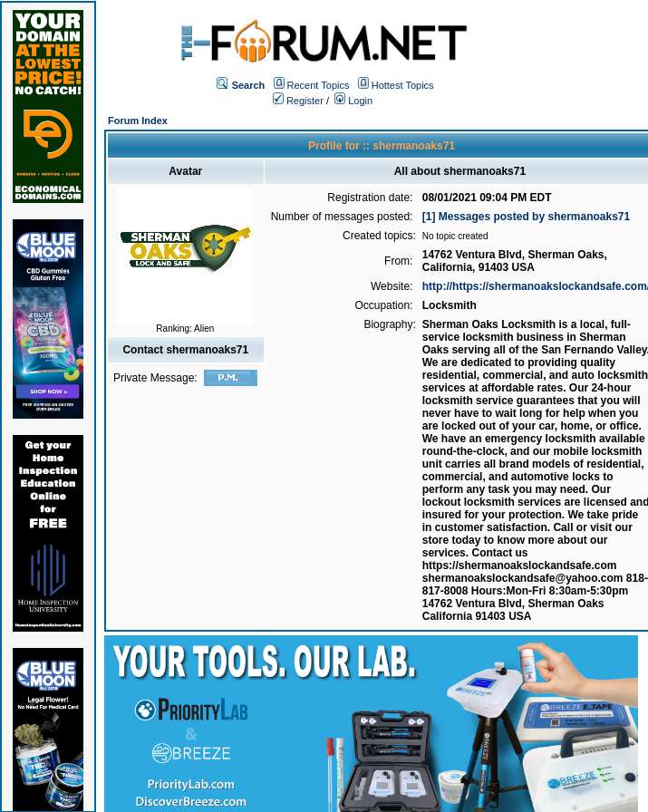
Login (353, 101)
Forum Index (138, 121)
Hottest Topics (403, 85)
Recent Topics (319, 85)
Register (298, 101)
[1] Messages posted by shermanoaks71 (526, 217)
